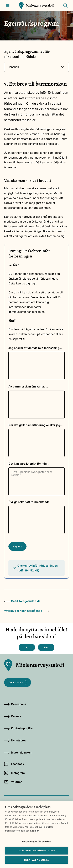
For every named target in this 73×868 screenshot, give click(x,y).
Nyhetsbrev (15, 740)
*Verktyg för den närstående (27, 611)
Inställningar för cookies (36, 842)
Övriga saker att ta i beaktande (29, 502)
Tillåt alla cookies (37, 860)
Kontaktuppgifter (19, 728)
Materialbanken (18, 752)
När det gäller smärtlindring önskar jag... (36, 425)
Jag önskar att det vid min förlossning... (35, 348)
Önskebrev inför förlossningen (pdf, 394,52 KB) (35, 568)
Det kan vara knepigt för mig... (29, 464)
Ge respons (15, 704)
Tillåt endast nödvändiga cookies (36, 851)
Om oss (13, 716)
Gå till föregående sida (22, 601)
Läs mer (35, 831)
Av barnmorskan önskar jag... (28, 386)
